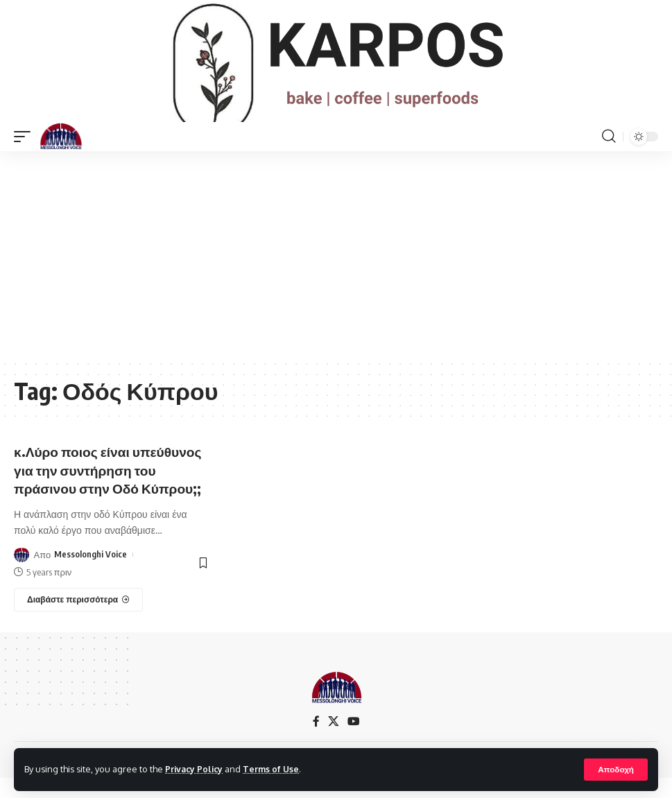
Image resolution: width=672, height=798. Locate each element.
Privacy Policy (196, 769)
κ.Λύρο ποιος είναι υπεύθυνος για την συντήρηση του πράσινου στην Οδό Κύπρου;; (112, 489)
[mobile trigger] (26, 156)
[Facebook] (316, 741)
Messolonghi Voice (91, 574)
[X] (334, 741)
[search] (609, 156)
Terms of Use (275, 769)
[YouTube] (354, 741)
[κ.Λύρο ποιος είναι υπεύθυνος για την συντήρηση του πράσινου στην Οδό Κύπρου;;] (78, 619)
